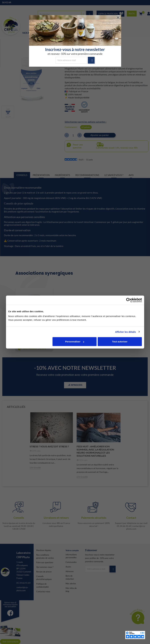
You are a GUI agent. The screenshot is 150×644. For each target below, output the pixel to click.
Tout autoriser (120, 342)
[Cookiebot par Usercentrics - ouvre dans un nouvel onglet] (128, 300)
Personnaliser (75, 342)
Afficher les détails (126, 332)
